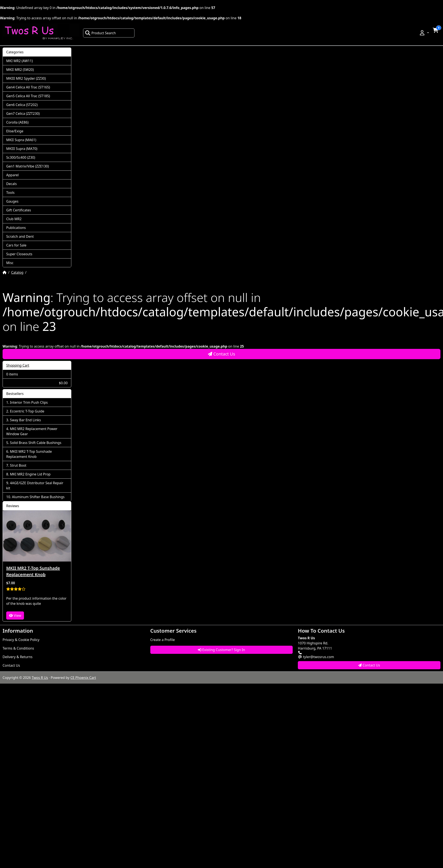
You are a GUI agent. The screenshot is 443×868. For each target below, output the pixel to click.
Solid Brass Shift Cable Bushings (36, 443)
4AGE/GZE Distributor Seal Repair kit (35, 486)
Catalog (17, 272)
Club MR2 (14, 219)
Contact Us (221, 354)
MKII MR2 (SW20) (20, 70)
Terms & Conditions (18, 648)
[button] (424, 33)
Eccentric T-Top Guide (27, 411)
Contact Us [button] (369, 665)
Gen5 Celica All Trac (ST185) (28, 96)
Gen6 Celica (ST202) (22, 105)
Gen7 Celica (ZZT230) (23, 114)
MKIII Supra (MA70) (22, 149)
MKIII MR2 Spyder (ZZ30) (26, 78)
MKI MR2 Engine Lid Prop (30, 474)
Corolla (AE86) (17, 122)
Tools (10, 193)
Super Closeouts (19, 254)
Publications (16, 228)
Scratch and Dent (20, 236)
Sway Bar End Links (25, 420)
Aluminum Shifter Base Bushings (38, 497)
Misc (10, 263)
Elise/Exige (15, 131)
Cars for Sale (16, 245)
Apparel (12, 175)
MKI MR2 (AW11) (19, 61)
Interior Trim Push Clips (29, 402)
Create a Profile (163, 640)
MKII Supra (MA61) (21, 140)
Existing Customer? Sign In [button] (221, 650)
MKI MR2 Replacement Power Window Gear (32, 431)
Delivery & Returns (18, 657)
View (15, 616)
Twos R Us (40, 678)
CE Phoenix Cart (83, 678)
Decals (11, 184)
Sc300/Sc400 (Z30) (21, 157)
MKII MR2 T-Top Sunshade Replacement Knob (29, 454)
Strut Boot (18, 465)
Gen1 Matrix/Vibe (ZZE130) (28, 166)
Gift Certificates (19, 210)
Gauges (12, 201)
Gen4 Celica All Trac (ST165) (28, 87)
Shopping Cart (18, 365)
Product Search (100, 33)
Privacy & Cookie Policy (21, 640)
